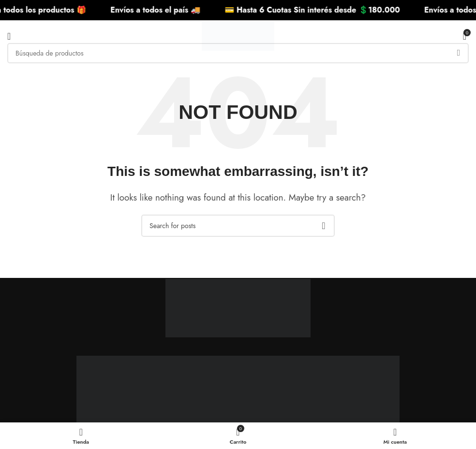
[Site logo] (238, 35)
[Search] (238, 53)
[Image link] (238, 301)
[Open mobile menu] (9, 36)
